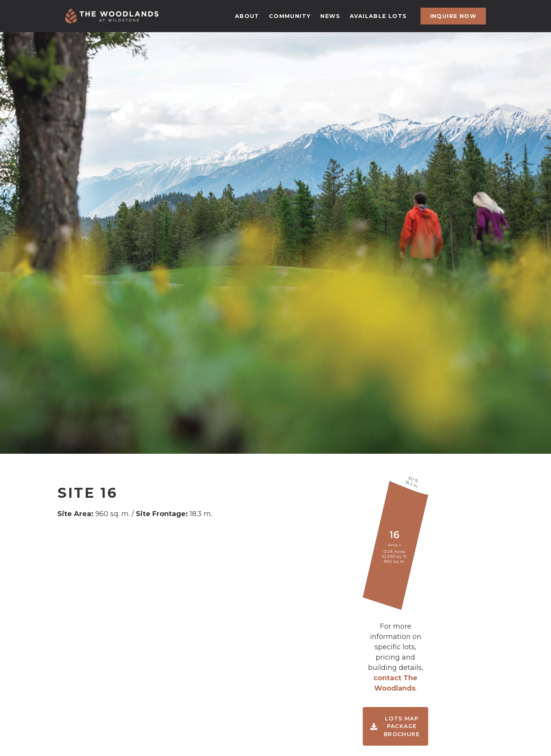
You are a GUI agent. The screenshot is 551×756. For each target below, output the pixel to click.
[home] (112, 16)
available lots (378, 16)
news (330, 16)
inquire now (453, 16)
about (247, 16)
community (290, 16)
